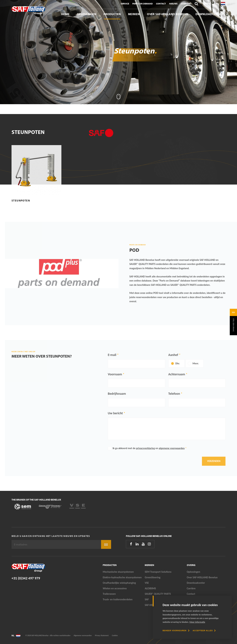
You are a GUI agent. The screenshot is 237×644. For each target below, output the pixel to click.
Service (125, 4)
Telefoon (174, 394)
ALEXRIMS (150, 588)
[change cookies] (176, 631)
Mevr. (196, 363)
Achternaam (177, 374)
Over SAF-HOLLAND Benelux (168, 14)
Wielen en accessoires (115, 588)
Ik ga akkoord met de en (150, 448)
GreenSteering (152, 577)
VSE (147, 583)
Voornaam (115, 374)
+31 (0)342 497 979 (26, 578)
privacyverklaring (145, 448)
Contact (161, 4)
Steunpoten (21, 200)
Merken (134, 14)
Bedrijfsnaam (117, 394)
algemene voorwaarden (172, 448)
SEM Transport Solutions (158, 572)
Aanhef (173, 355)
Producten (112, 14)
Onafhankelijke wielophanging (119, 583)
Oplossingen (87, 14)
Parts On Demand (143, 4)
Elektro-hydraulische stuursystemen (122, 577)
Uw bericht (115, 413)
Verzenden (214, 461)
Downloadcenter (209, 14)
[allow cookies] (204, 631)
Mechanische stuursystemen (118, 572)
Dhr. (178, 363)
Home (65, 14)
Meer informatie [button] (197, 622)
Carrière (186, 4)
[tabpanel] (118, 52)
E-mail (112, 355)
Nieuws (173, 4)
